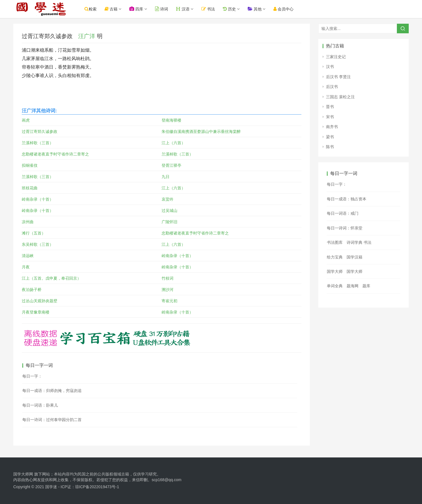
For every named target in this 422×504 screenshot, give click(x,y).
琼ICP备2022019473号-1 (97, 487)
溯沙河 (168, 290)
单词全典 (335, 286)
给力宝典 (335, 257)
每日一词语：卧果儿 (40, 405)
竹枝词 (168, 278)
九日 (166, 177)
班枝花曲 (30, 188)
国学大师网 (23, 474)
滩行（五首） (34, 233)
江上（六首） (173, 143)
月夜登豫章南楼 (36, 312)
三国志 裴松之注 (340, 97)
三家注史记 (336, 57)
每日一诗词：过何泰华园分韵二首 (52, 420)
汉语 (184, 9)
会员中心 (284, 9)
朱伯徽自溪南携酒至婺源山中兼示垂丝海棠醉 (201, 132)
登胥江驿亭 (171, 165)
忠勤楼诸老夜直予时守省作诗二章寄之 (55, 154)
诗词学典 (354, 242)
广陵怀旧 (169, 222)
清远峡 (28, 256)
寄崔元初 (169, 301)
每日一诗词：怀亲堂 (345, 228)
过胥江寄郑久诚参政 (40, 132)
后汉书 (332, 87)
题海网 (353, 286)
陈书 (330, 147)
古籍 (112, 9)
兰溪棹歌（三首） (38, 143)
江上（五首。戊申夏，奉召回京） (51, 278)
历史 (230, 9)
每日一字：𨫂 (32, 376)
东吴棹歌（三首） (38, 244)
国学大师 (335, 271)
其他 (255, 9)
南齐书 (332, 127)
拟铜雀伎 (30, 165)
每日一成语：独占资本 (347, 199)
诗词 (163, 9)
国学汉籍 (354, 257)
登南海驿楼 (171, 120)
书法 (209, 9)
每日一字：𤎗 (337, 184)
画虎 (26, 120)
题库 (366, 286)
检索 (91, 9)
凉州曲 (28, 222)
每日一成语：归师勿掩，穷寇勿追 (52, 391)
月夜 (26, 267)
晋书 (330, 107)
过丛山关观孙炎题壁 (40, 301)
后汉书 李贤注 (338, 77)
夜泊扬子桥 (32, 290)
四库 (137, 9)
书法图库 (335, 242)
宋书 (330, 117)
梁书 (330, 137)
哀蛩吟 (168, 199)
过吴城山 (169, 211)
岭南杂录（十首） (38, 199)
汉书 (330, 67)
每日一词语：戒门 (343, 213)
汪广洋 (87, 36)
